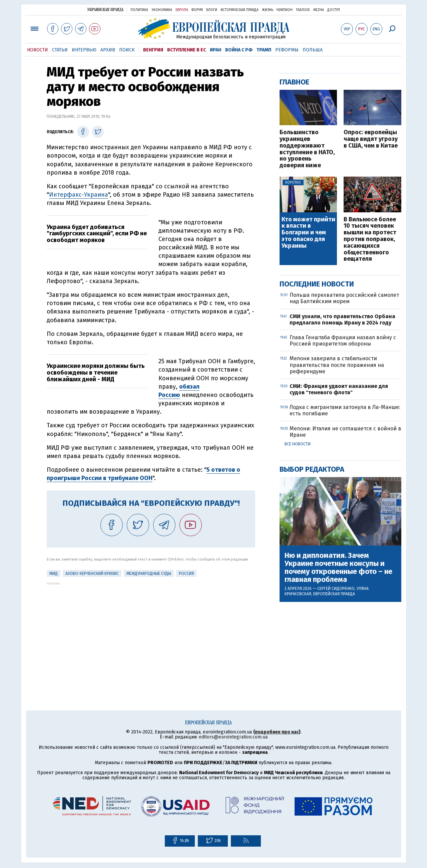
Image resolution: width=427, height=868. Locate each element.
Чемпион (285, 10)
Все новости (298, 444)
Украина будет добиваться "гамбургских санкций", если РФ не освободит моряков (97, 234)
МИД (54, 574)
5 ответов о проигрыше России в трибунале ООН (143, 474)
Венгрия (153, 50)
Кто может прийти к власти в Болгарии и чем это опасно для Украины (308, 233)
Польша (313, 50)
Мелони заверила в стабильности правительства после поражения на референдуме (337, 365)
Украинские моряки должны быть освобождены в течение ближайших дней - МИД (96, 373)
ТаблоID (303, 10)
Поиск (127, 50)
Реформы (287, 50)
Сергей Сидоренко (336, 589)
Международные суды (149, 574)
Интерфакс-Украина (79, 195)
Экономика (162, 10)
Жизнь (268, 10)
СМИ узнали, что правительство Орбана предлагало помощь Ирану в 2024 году (342, 319)
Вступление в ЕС (186, 50)
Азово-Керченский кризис (92, 574)
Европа (182, 10)
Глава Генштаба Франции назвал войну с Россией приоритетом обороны (343, 341)
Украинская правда (105, 10)
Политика (139, 10)
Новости (38, 50)
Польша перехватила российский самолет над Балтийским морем (344, 298)
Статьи (60, 50)
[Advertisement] (151, 632)
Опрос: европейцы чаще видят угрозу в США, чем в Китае (371, 139)
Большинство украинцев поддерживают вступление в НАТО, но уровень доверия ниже (307, 149)
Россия (186, 574)
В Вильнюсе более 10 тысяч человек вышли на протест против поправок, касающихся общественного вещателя (370, 240)
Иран (216, 50)
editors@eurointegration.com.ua (233, 737)
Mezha (319, 10)
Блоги (212, 10)
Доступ (334, 10)
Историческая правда (240, 10)
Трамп (264, 50)
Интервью (84, 50)
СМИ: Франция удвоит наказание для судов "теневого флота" (339, 389)
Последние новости (317, 284)
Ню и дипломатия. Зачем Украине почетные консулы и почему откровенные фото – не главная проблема (338, 568)
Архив (108, 50)
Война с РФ (239, 50)
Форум (197, 10)
